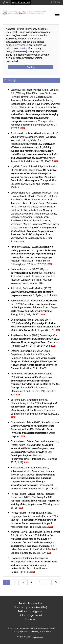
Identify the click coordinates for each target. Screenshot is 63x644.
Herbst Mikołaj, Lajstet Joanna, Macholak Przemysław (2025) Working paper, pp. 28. (35, 501)
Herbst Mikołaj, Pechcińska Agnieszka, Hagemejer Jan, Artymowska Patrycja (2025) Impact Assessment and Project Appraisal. (35, 520)
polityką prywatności (17, 45)
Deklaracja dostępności (31, 611)
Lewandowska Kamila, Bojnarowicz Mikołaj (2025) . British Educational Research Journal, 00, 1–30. (34, 565)
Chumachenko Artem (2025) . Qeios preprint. (35, 429)
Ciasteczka (31, 619)
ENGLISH (55, 2)
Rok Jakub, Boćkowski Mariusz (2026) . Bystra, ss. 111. (32, 292)
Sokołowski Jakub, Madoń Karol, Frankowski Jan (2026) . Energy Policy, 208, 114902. (34, 307)
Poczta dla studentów (31, 603)
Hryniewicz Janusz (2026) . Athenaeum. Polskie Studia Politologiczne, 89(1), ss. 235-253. (33, 255)
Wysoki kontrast (21, 2)
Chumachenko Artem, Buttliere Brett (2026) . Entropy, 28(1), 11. (35, 325)
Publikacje (10, 80)
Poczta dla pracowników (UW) (31, 607)
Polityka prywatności (31, 615)
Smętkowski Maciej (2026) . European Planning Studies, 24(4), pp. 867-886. (35, 340)
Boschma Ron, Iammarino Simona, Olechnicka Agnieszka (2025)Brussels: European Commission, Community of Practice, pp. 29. (35, 407)
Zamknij (31, 67)
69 (56, 582)
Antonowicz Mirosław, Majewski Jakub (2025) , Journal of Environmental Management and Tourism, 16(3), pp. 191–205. (35, 384)
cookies (23, 48)
